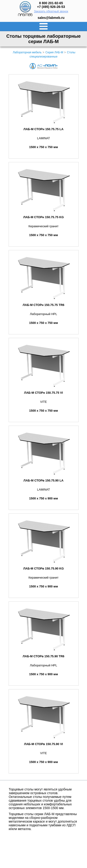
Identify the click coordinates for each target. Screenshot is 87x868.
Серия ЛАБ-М (54, 52)
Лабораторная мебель (27, 52)
